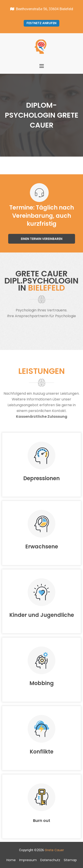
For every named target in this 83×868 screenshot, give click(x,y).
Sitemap (70, 860)
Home (11, 860)
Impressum (28, 860)
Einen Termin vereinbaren (42, 239)
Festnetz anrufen (41, 23)
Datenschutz (50, 860)
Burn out (42, 820)
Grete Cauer (54, 850)
